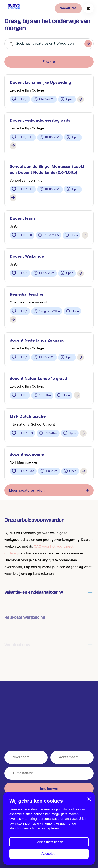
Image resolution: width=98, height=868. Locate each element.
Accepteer (49, 855)
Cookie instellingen (49, 843)
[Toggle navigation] (88, 8)
